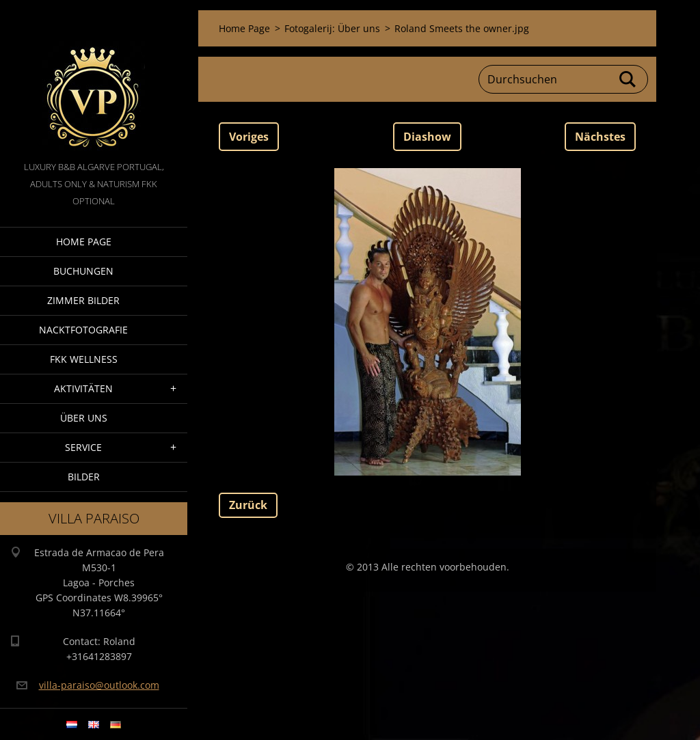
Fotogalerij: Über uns (332, 28)
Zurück (248, 505)
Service (83, 447)
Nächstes (600, 137)
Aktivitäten (83, 388)
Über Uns (84, 418)
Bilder (84, 477)
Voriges (249, 137)
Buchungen (83, 271)
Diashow (427, 137)
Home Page (84, 242)
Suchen (628, 79)
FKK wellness (84, 359)
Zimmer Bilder (83, 300)
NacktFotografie (83, 330)
